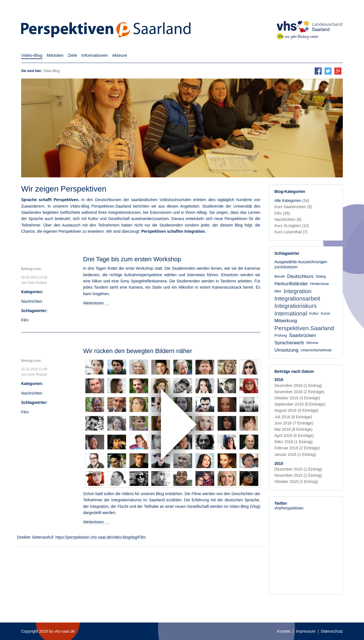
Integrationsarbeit (297, 298)
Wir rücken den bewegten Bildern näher (137, 351)
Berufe (280, 277)
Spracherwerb (289, 343)
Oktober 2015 (296, 482)
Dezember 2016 (298, 386)
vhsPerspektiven (289, 508)
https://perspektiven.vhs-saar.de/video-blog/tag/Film (100, 537)
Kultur (314, 314)
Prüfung (281, 336)
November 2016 (300, 392)
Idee (278, 291)
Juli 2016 (293, 417)
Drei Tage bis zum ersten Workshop (132, 259)
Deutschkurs (300, 276)
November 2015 (298, 475)
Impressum (306, 631)
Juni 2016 (294, 423)
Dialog (321, 277)
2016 (279, 380)
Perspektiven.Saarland (304, 328)
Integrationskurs (296, 306)
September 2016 (300, 404)
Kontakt (284, 631)
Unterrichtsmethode (316, 350)
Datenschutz (332, 631)
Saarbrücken (303, 335)
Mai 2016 (294, 429)
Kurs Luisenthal (291, 232)
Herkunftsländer (291, 284)
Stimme (312, 343)
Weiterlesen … (96, 303)
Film (25, 320)
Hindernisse (320, 284)
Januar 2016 (295, 454)
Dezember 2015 (298, 469)
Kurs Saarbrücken (293, 207)
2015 (279, 463)
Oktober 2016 (297, 398)
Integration (298, 291)
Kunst (325, 314)
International (291, 313)
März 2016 (294, 442)
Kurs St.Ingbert (292, 226)
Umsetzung (287, 350)
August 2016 (297, 410)
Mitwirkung (286, 321)
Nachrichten (32, 301)
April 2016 (294, 436)
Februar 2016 (297, 448)
